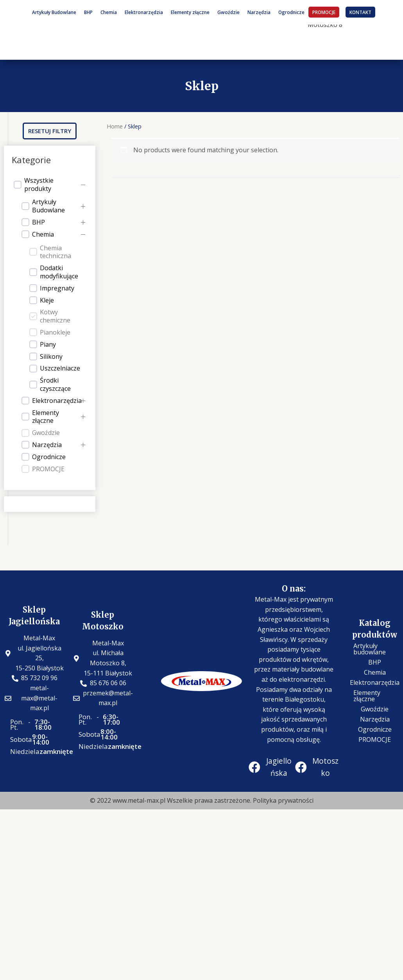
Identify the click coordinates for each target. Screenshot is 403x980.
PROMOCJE (324, 12)
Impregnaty (57, 288)
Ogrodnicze (291, 12)
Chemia (109, 12)
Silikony (51, 357)
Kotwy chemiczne (55, 316)
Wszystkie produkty (39, 185)
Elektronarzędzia (144, 12)
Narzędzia (259, 12)
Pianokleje (55, 332)
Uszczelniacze (60, 368)
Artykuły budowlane (370, 649)
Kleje (47, 300)
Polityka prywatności (283, 800)
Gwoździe (228, 12)
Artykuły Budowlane (54, 12)
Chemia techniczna (56, 252)
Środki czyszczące (55, 385)
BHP (88, 12)
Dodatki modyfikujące (59, 272)
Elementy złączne (190, 12)
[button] (50, 131)
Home (115, 126)
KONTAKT (360, 12)
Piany (48, 345)
